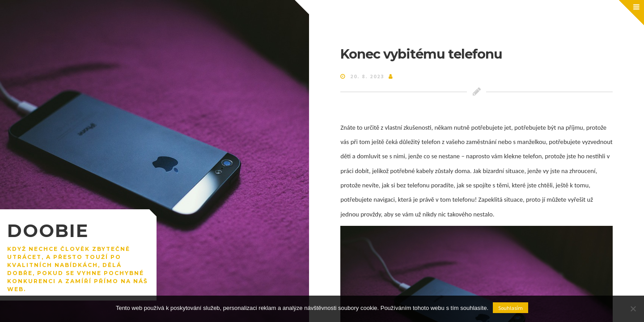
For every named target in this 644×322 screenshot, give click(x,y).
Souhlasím (511, 308)
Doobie (48, 231)
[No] (633, 309)
